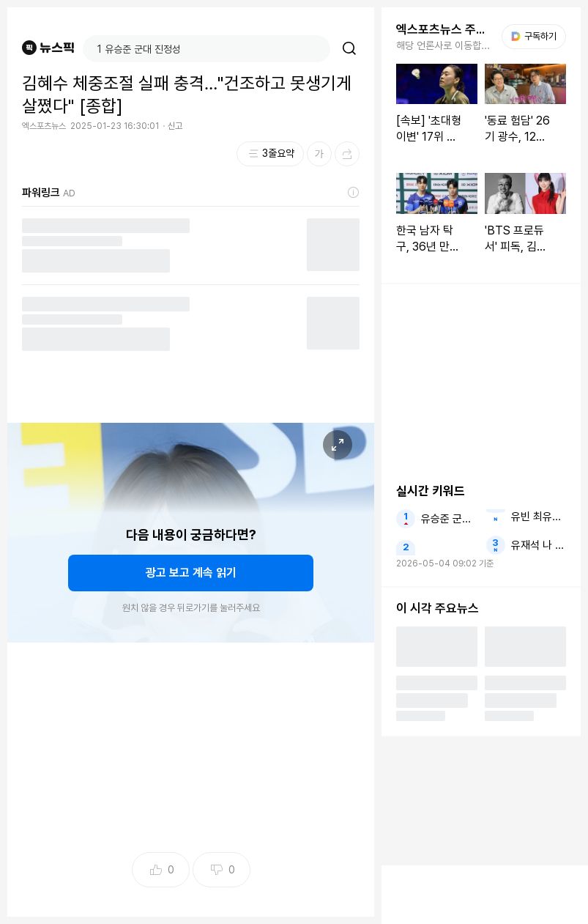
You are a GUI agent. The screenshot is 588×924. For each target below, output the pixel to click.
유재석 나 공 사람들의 (539, 545)
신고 (175, 126)
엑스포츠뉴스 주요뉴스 (444, 29)
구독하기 (534, 36)
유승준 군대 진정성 (449, 519)
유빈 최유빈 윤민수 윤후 (539, 517)
